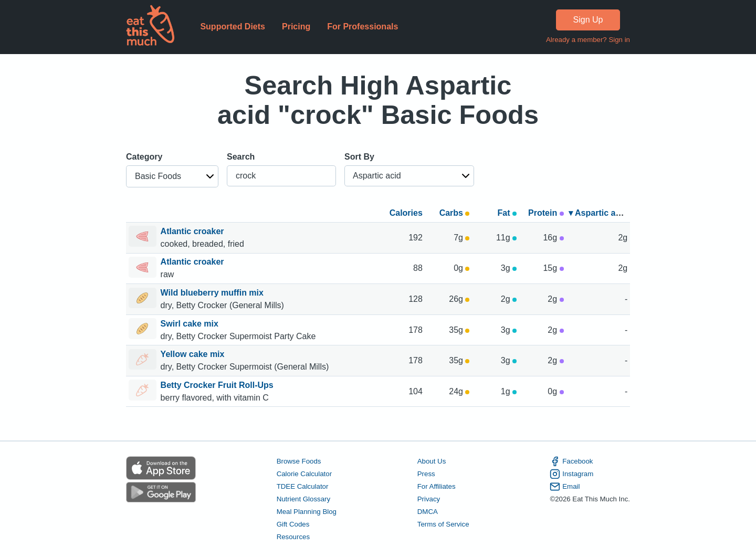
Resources (293, 537)
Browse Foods (299, 461)
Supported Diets (233, 27)
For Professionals (363, 27)
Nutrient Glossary (303, 499)
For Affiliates (437, 486)
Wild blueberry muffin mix (213, 293)
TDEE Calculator (303, 486)
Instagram (571, 474)
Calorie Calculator (304, 474)
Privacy (429, 499)
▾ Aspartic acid (598, 213)
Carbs (455, 213)
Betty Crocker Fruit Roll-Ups (218, 385)
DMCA (428, 512)
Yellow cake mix (194, 354)
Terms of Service (443, 524)
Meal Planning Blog (307, 512)
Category (144, 157)
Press (426, 474)
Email (565, 487)
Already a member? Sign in (588, 40)
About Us (432, 461)
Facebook (571, 461)
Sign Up (588, 20)
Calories (406, 213)
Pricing (296, 27)
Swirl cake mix (191, 324)
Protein (546, 213)
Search (241, 157)
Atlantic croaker (193, 231)
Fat (507, 213)
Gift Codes (293, 524)
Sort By (359, 157)
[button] (172, 176)
